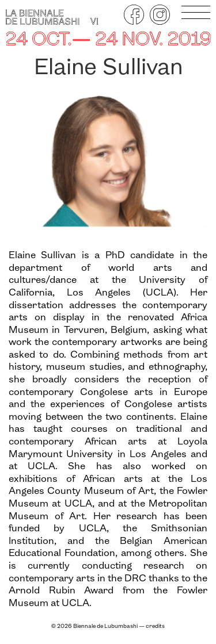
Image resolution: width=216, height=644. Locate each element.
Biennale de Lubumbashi (105, 626)
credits (155, 626)
